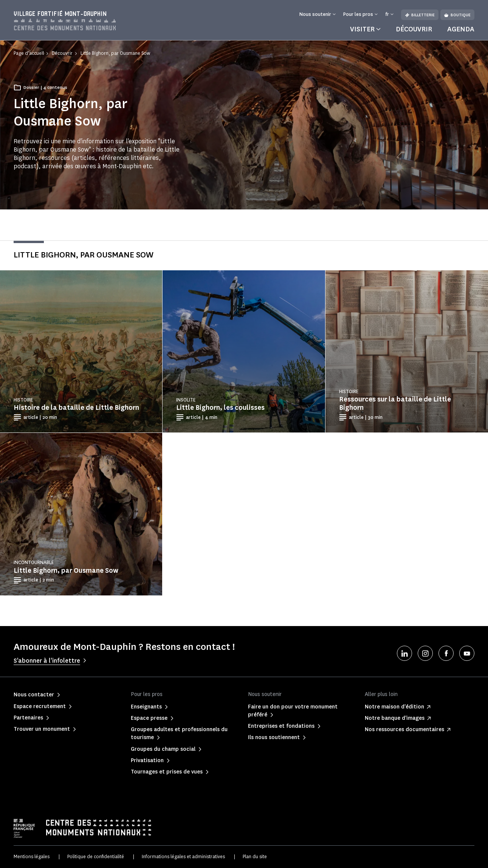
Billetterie (420, 15)
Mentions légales (32, 856)
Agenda (461, 29)
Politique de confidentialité (96, 856)
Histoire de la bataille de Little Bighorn (76, 408)
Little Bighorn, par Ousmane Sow (66, 570)
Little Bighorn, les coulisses (220, 408)
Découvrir (414, 29)
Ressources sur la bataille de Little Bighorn (395, 403)
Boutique (457, 15)
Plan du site (255, 856)
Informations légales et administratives (183, 856)
